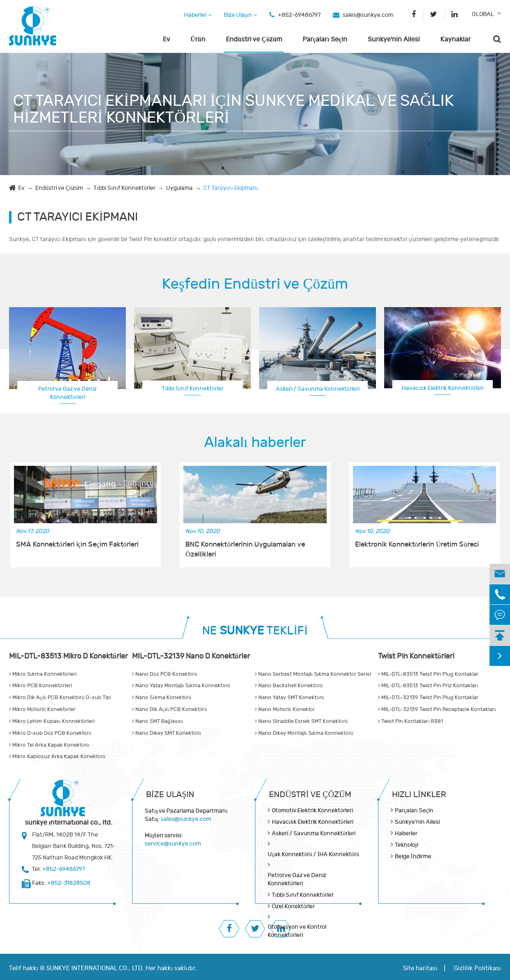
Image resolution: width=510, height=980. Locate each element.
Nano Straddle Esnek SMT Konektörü (301, 721)
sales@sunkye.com (368, 15)
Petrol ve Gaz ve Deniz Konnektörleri (67, 393)
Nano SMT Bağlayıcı (158, 721)
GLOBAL (483, 14)
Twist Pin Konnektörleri (416, 656)
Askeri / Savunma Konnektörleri (318, 389)
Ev (166, 39)
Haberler (198, 15)
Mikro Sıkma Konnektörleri (43, 674)
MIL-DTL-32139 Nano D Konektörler (191, 656)
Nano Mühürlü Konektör (285, 709)
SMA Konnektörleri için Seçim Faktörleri (77, 545)
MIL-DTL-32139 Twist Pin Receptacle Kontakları (437, 709)
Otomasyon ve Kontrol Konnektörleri (297, 931)
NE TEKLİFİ (255, 631)
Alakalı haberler (255, 442)
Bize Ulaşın (240, 15)
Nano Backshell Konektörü (289, 686)
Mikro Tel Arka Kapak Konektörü (49, 745)
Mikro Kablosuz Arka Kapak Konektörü (57, 757)
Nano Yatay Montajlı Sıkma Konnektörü (181, 686)
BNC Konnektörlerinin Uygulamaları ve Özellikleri (245, 549)
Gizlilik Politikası (477, 968)
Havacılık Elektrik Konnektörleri (443, 388)
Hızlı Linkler (419, 794)
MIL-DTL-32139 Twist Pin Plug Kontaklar (428, 697)
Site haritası (420, 968)
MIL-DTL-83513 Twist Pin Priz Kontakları (428, 686)
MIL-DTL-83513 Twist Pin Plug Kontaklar (428, 674)
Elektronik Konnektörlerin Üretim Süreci (417, 545)
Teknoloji (406, 845)
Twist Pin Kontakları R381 (410, 721)
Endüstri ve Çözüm (254, 39)
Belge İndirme (413, 856)
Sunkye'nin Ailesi (394, 39)
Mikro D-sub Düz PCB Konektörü (50, 733)
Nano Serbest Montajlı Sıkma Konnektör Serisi (313, 674)
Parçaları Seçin (325, 39)
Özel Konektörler (293, 906)
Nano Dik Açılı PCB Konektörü (170, 709)
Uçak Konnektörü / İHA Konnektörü (313, 854)
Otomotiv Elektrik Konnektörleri (312, 810)
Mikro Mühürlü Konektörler (42, 709)
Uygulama (179, 188)
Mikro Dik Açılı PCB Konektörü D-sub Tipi (60, 697)
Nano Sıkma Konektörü (162, 697)
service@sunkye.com (173, 844)
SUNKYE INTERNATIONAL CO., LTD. (95, 968)
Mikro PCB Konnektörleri (41, 686)
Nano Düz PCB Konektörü (165, 674)
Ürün (198, 39)
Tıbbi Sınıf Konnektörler (124, 188)
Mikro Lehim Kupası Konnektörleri (52, 721)
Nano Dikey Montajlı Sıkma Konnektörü (304, 733)
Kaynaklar (455, 39)
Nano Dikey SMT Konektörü (166, 733)
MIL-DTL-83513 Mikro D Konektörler (68, 656)
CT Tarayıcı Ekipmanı (231, 188)
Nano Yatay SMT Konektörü (289, 697)
